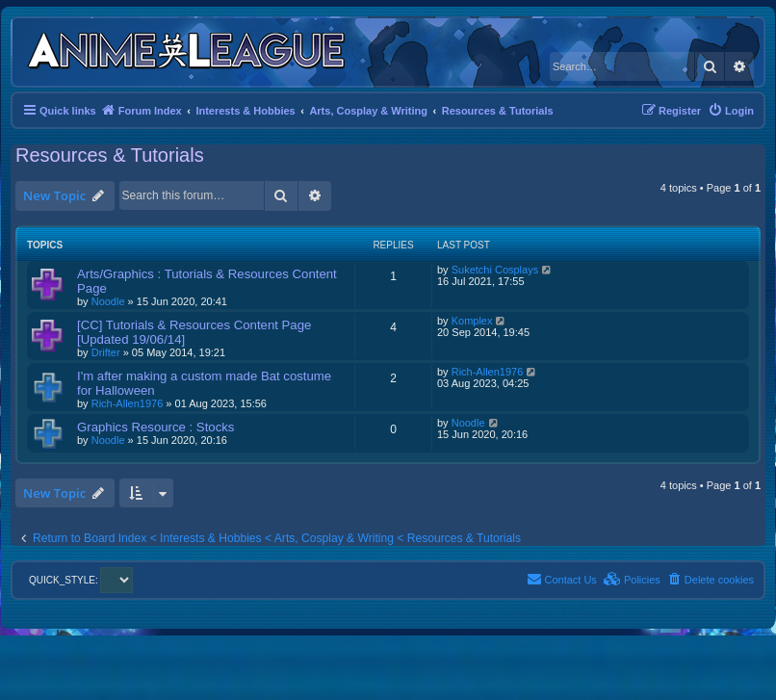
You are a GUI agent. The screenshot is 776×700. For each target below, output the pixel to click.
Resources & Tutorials (110, 155)
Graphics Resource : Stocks (155, 427)
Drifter (106, 352)
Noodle (108, 301)
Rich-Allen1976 (128, 403)
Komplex (472, 321)
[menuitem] (731, 111)
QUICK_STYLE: (81, 580)
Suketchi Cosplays (495, 270)
